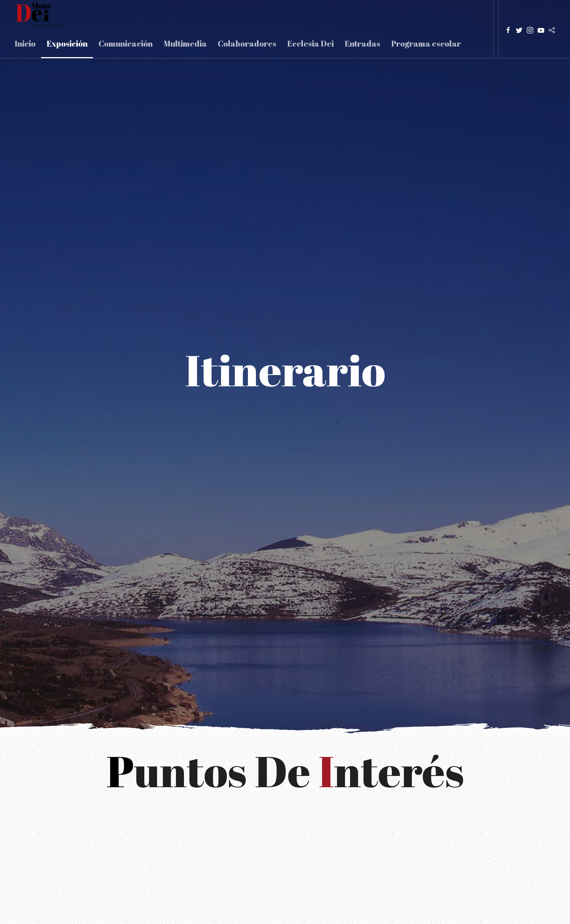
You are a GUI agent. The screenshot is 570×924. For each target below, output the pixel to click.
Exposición (67, 43)
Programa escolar (426, 43)
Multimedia (185, 43)
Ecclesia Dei (310, 43)
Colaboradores (247, 43)
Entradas (362, 43)
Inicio (25, 43)
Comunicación (126, 43)
